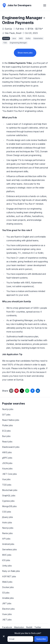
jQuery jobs (8, 517)
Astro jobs (7, 522)
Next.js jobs (8, 528)
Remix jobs (7, 533)
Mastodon (19, 627)
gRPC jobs (7, 458)
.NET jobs (7, 620)
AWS (21, 38)
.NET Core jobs (9, 474)
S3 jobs (6, 593)
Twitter (38, 627)
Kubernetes (38, 38)
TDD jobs (7, 485)
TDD (5, 43)
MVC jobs (7, 555)
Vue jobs (6, 479)
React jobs (7, 442)
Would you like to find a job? (28, 633)
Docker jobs (8, 587)
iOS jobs (6, 560)
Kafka (28, 38)
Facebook (7, 627)
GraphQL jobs (9, 496)
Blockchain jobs (10, 490)
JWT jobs (7, 603)
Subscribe (41, 639)
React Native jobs (11, 420)
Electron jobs (8, 609)
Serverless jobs (9, 549)
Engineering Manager (18, 43)
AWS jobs (7, 452)
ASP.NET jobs (9, 576)
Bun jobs (6, 436)
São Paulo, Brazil (13, 33)
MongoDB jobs (9, 506)
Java (14, 38)
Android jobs (8, 544)
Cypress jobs (8, 501)
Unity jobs (7, 566)
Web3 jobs (7, 582)
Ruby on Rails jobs (11, 571)
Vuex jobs (7, 614)
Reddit (29, 627)
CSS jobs (7, 512)
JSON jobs (7, 463)
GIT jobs (6, 415)
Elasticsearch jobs (11, 447)
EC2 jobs (6, 431)
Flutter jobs (7, 425)
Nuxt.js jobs (8, 409)
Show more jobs (25, 53)
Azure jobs (7, 469)
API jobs (6, 539)
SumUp (8, 29)
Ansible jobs (8, 598)
